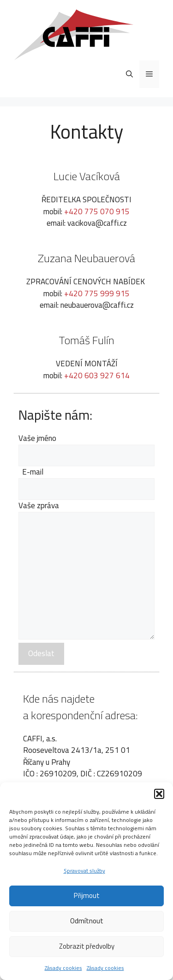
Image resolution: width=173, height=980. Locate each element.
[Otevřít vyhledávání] (129, 74)
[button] (159, 794)
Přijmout (87, 895)
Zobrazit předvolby (87, 946)
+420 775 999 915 (97, 293)
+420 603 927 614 (97, 376)
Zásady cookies (63, 968)
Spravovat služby (84, 871)
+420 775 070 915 (97, 211)
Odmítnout (87, 921)
